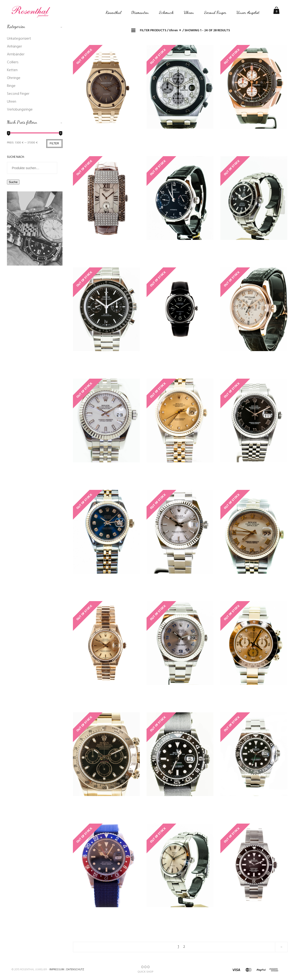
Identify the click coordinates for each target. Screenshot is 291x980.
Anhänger (14, 47)
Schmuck (166, 12)
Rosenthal (113, 12)
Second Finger (215, 12)
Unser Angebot (248, 12)
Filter (54, 143)
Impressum (57, 970)
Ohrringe (14, 78)
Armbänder (16, 54)
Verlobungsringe (20, 110)
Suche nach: (16, 157)
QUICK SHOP (145, 970)
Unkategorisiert (19, 39)
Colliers (13, 62)
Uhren (189, 12)
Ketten (12, 70)
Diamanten (140, 12)
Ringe (11, 86)
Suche (13, 182)
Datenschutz (75, 970)
